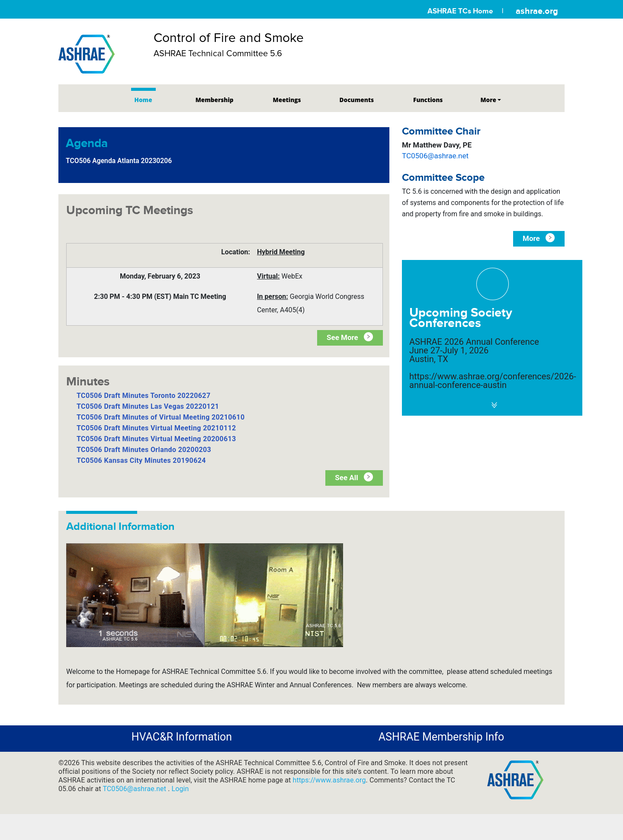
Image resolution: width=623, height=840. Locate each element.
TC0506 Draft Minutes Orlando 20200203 (144, 450)
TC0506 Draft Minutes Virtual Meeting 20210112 (156, 428)
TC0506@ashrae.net (435, 156)
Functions (428, 100)
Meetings (287, 100)
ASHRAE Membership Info (441, 737)
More (488, 100)
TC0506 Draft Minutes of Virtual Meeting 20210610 (161, 417)
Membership (215, 100)
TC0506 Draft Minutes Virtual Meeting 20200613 (156, 439)
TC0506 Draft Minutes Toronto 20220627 (143, 396)
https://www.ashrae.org (329, 780)
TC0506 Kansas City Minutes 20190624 (141, 460)
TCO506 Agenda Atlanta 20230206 (119, 161)
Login (180, 789)
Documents (357, 100)
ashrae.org (537, 11)
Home (143, 100)
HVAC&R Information (182, 737)
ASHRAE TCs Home (460, 11)
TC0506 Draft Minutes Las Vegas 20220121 (148, 406)
